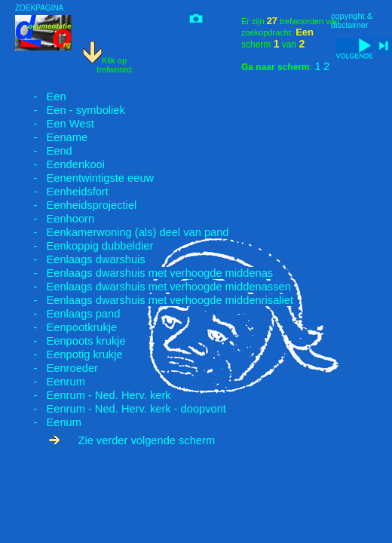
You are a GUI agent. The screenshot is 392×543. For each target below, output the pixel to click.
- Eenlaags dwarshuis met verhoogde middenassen (153, 287)
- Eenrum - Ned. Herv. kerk (93, 395)
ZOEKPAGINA (39, 8)
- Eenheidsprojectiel (76, 205)
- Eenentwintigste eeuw (84, 178)
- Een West (55, 124)
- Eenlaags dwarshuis (80, 259)
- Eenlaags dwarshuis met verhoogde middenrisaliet (154, 300)
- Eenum (48, 422)
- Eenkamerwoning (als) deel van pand (122, 232)
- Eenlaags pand (67, 314)
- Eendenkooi (60, 164)
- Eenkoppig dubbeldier (84, 246)
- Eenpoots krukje (70, 341)
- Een (41, 97)
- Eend (44, 151)
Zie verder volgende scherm (132, 440)
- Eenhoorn (55, 219)
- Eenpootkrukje (66, 327)
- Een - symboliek (70, 110)
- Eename (51, 137)
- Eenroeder (57, 368)
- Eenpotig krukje (69, 354)
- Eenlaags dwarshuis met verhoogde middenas (144, 273)
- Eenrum (50, 382)
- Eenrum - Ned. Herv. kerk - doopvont (121, 409)
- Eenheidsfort (62, 192)
